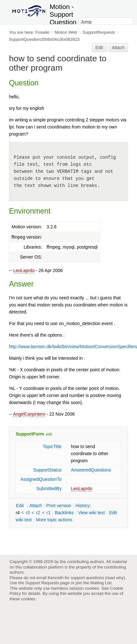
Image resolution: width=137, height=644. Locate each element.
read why (115, 578)
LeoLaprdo (24, 270)
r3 (28, 513)
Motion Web (66, 32)
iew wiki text (92, 513)
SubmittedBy (49, 489)
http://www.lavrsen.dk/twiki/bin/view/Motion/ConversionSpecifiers (73, 347)
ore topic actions (54, 520)
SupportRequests (99, 32)
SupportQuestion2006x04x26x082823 (44, 39)
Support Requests (42, 583)
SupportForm (30, 434)
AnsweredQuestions (91, 470)
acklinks (64, 513)
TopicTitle (52, 446)
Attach (118, 48)
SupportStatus (48, 470)
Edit (99, 48)
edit (49, 434)
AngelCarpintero (29, 414)
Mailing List (101, 583)
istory (83, 506)
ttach (36, 506)
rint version (59, 506)
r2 (38, 513)
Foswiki (42, 32)
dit (20, 506)
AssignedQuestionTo (41, 479)
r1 (48, 513)
